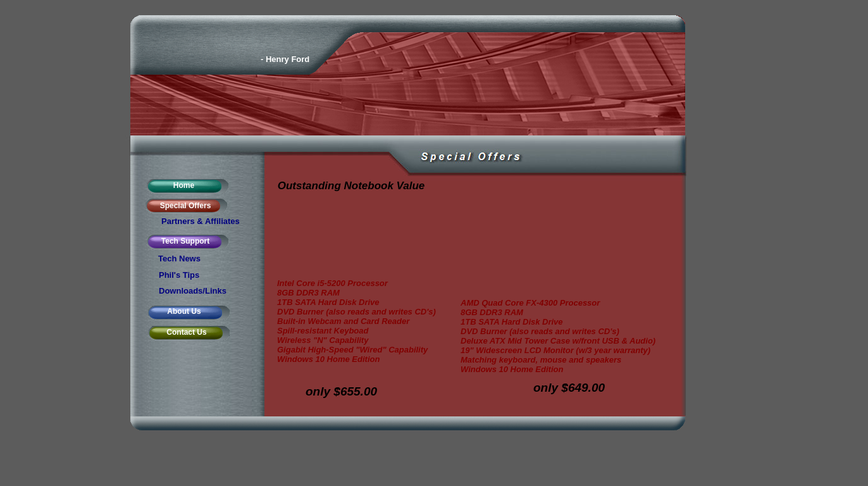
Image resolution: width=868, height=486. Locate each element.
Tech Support (185, 241)
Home (184, 185)
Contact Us (186, 332)
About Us (184, 311)
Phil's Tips (179, 275)
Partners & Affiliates (201, 221)
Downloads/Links (193, 291)
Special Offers (186, 206)
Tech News (179, 259)
